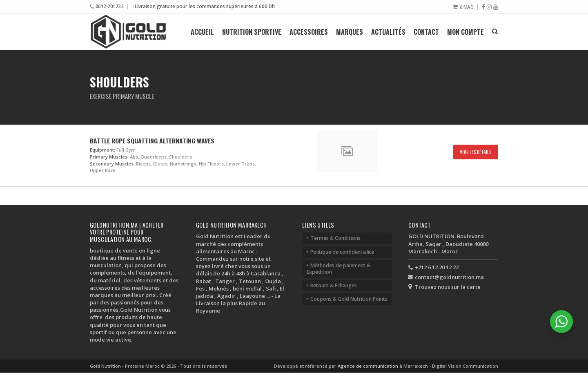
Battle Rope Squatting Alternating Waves (152, 141)
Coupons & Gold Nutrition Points (349, 299)
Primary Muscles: (109, 157)
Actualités (388, 32)
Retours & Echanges (334, 285)
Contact (426, 32)
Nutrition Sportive (252, 32)
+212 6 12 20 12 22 (437, 267)
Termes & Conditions (335, 238)
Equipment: (102, 150)
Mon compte (465, 32)
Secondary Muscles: (112, 164)
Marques (350, 32)
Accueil (202, 32)
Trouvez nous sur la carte (448, 287)
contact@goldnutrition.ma (449, 277)
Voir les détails (476, 152)
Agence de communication (369, 366)
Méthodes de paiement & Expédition (339, 269)
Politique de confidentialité (342, 252)
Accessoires (309, 32)
